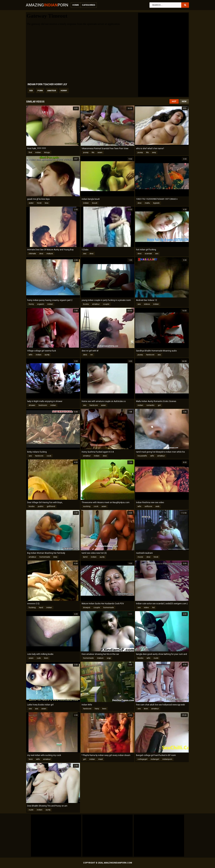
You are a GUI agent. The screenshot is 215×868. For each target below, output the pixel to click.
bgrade (156, 203)
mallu (147, 203)
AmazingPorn (47, 5)
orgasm (41, 304)
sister (31, 203)
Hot (174, 101)
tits (93, 152)
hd (153, 608)
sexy (154, 152)
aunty (47, 355)
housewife (142, 456)
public (41, 506)
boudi (95, 203)
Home (76, 5)
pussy (86, 152)
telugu (47, 152)
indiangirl (155, 759)
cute (39, 658)
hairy (97, 709)
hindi (39, 203)
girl (159, 405)
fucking (32, 608)
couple (106, 304)
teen (46, 658)
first (30, 152)
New (184, 101)
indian (38, 152)
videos (147, 304)
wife (31, 355)
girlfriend (51, 506)
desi (139, 203)
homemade (45, 557)
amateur (52, 91)
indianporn (167, 759)
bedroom (43, 405)
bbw (55, 557)
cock (49, 456)
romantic (150, 405)
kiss (47, 203)
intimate (32, 254)
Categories (89, 5)
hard (41, 608)
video (146, 608)
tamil (85, 557)
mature (50, 254)
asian (100, 152)
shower (32, 405)
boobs (86, 304)
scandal (148, 254)
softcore (148, 506)
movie (140, 557)
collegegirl (142, 759)
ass (159, 355)
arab (157, 506)
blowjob (87, 608)
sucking (87, 506)
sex (31, 91)
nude (156, 658)
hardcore (150, 355)
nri (92, 355)
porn (40, 91)
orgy (109, 658)
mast (100, 759)
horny (64, 91)
